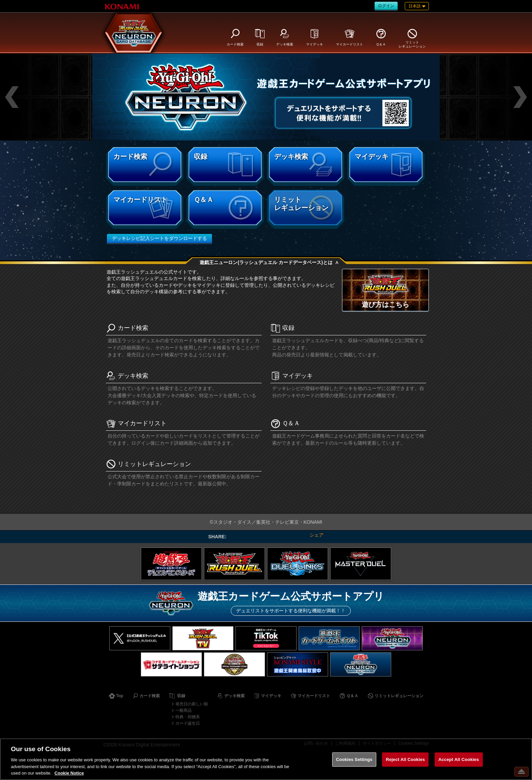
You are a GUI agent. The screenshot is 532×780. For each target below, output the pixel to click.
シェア (317, 535)
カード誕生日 (188, 723)
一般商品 (184, 710)
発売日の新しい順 (192, 704)
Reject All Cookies (405, 759)
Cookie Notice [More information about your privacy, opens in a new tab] (69, 773)
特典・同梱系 (188, 717)
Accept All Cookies (459, 759)
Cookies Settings (354, 759)
